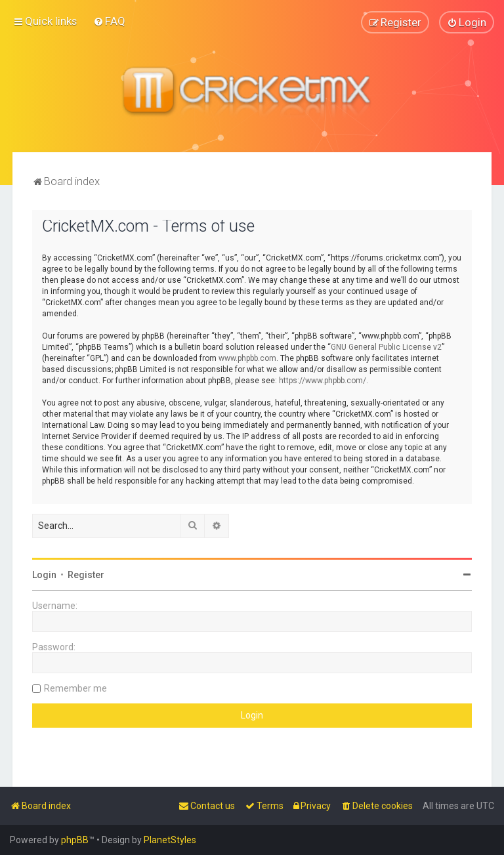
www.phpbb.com (247, 358)
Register (86, 575)
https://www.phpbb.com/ (323, 381)
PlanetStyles (170, 840)
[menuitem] (109, 21)
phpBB (75, 840)
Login (44, 575)
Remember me (75, 688)
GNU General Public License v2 (386, 347)
